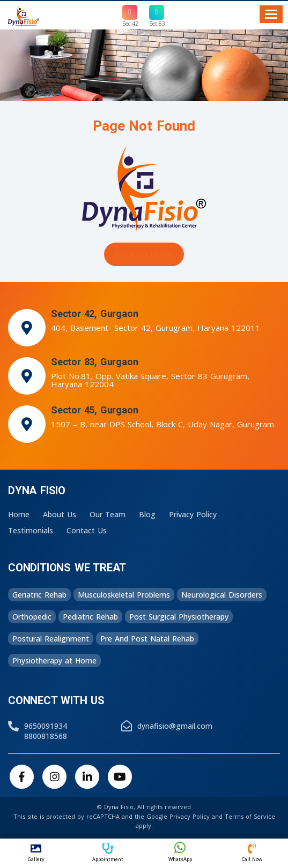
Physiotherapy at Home (54, 661)
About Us (60, 514)
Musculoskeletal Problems (124, 595)
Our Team (108, 514)
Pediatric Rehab (90, 617)
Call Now (252, 853)
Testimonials (31, 530)
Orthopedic (32, 617)
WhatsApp (180, 852)
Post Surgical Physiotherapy (179, 617)
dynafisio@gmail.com (175, 726)
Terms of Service (250, 816)
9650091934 (46, 726)
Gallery (36, 853)
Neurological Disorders (222, 595)
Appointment (108, 853)
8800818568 (46, 736)
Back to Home (144, 254)
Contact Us (87, 530)
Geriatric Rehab (39, 595)
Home (19, 514)
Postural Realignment (51, 639)
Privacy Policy (193, 514)
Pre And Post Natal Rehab (147, 639)
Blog (147, 514)
